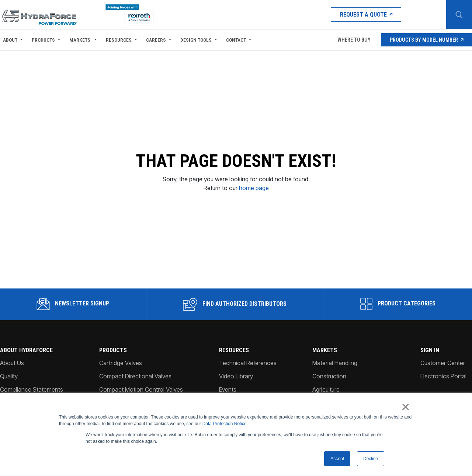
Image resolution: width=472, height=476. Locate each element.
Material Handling (335, 358)
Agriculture (326, 385)
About (10, 40)
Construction (329, 371)
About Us (12, 358)
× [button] (405, 407)
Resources (119, 40)
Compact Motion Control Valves (141, 385)
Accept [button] (337, 459)
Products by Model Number (426, 40)
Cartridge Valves (121, 358)
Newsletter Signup (73, 299)
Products (43, 40)
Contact (236, 40)
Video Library (236, 371)
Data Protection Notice (225, 424)
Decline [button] (371, 459)
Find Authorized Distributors (235, 300)
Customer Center (443, 358)
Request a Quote (366, 15)
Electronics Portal (443, 371)
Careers (156, 40)
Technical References (248, 358)
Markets (80, 40)
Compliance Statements (32, 385)
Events (228, 385)
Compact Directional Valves (135, 371)
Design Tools (196, 40)
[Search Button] (459, 15)
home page (254, 185)
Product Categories (398, 299)
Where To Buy (353, 40)
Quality (9, 371)
